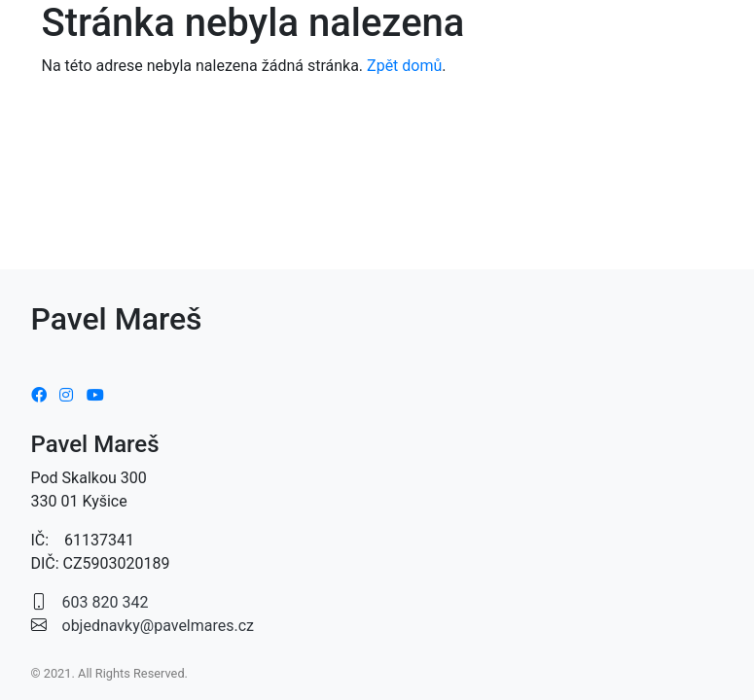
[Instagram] (66, 395)
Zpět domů (404, 66)
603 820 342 (106, 602)
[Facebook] (39, 395)
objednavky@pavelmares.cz (159, 626)
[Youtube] (95, 395)
